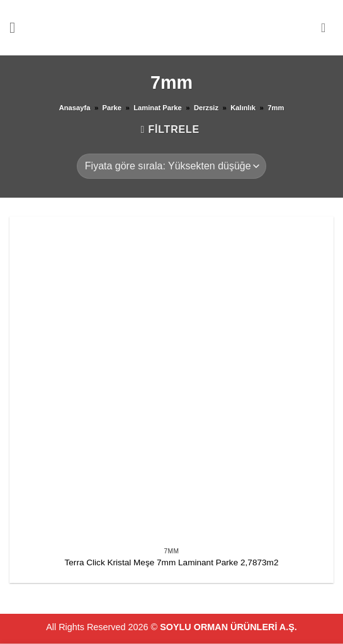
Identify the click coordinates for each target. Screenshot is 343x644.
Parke (112, 108)
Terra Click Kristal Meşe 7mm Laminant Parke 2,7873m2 (172, 562)
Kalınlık (243, 108)
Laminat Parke (157, 108)
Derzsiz (206, 108)
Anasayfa (75, 108)
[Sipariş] (171, 166)
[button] (17, 27)
